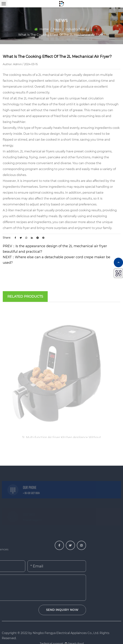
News (57, 29)
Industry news (76, 29)
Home (44, 29)
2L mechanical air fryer (55, 75)
